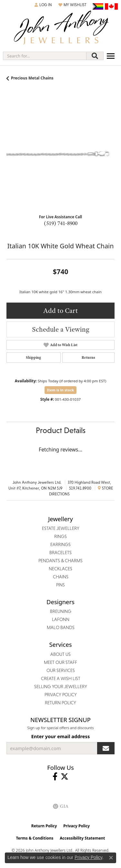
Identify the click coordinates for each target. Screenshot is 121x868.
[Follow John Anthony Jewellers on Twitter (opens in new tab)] (65, 777)
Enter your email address (60, 736)
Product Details (61, 430)
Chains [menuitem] (61, 577)
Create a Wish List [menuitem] (61, 678)
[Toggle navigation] (111, 56)
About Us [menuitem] (60, 654)
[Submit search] (95, 56)
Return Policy (44, 826)
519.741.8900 (80, 488)
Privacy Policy (76, 826)
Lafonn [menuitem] (61, 619)
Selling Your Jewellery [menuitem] (61, 687)
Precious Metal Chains (32, 78)
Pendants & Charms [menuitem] (60, 561)
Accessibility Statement (82, 838)
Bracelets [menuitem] (60, 553)
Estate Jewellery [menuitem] (61, 528)
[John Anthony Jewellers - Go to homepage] (61, 28)
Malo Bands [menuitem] (61, 627)
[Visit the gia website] (61, 806)
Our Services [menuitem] (61, 670)
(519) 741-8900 (61, 223)
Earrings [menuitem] (60, 544)
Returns (88, 357)
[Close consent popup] (111, 858)
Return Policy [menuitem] (60, 703)
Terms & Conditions (35, 838)
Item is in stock (61, 390)
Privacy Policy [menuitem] (61, 695)
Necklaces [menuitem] (60, 569)
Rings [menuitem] (60, 536)
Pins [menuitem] (60, 585)
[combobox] (45, 56)
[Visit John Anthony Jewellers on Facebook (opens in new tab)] (55, 777)
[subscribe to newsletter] (106, 748)
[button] (43, 5)
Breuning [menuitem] (61, 611)
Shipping (33, 357)
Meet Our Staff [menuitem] (60, 662)
